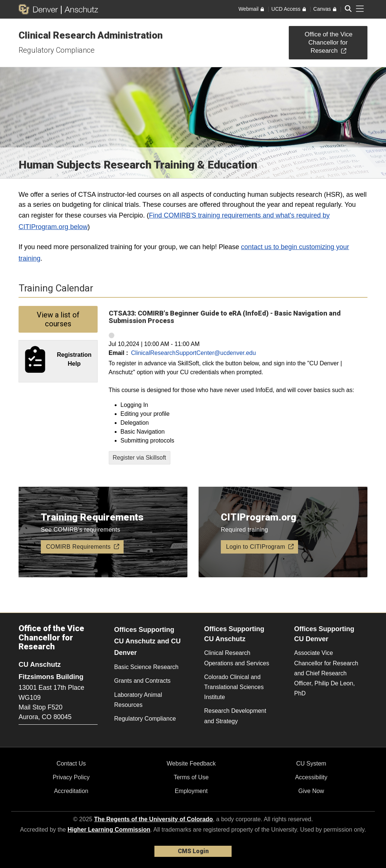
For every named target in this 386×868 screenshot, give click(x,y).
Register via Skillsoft (140, 458)
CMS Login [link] (193, 851)
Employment (191, 791)
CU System (311, 763)
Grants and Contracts (143, 681)
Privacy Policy (71, 777)
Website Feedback (191, 763)
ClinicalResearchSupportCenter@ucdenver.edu (193, 353)
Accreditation (71, 791)
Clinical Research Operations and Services (237, 658)
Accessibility (311, 777)
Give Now (311, 791)
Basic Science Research (146, 667)
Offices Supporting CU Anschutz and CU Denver (148, 641)
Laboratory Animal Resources (138, 700)
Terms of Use (191, 777)
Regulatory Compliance (57, 50)
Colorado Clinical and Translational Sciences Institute (234, 687)
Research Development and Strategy (235, 716)
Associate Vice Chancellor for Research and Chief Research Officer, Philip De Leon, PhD (326, 673)
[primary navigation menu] (360, 9)
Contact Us (71, 763)
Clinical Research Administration (91, 35)
